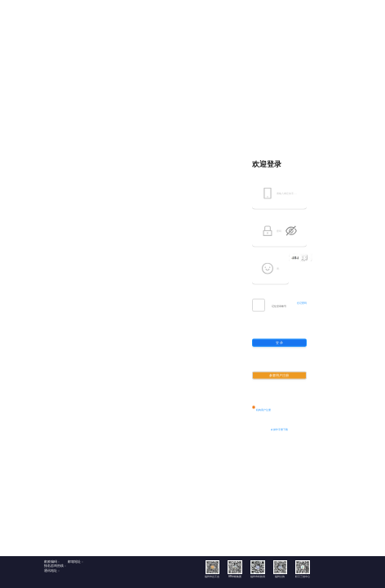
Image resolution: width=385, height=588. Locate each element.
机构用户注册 (263, 409)
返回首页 (343, 7)
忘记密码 (302, 302)
